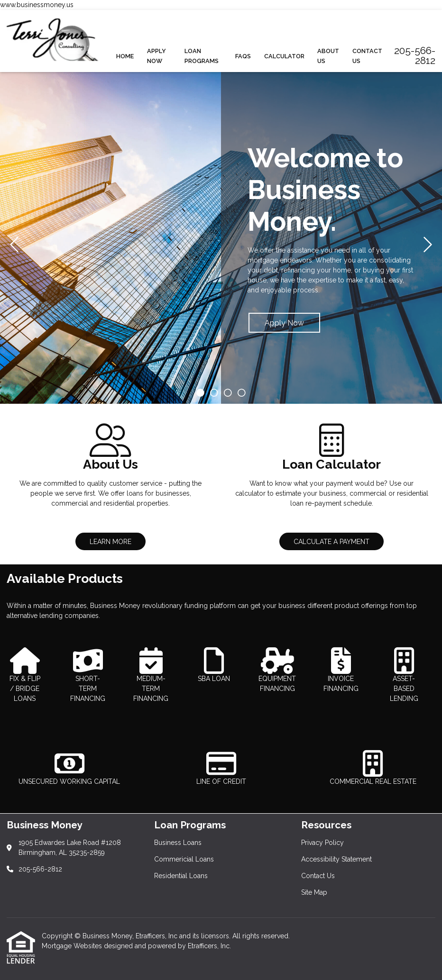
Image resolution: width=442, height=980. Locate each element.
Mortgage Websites (73, 946)
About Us (328, 56)
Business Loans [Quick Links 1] (178, 843)
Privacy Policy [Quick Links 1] (322, 843)
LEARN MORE (110, 542)
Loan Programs (202, 56)
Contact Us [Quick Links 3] (318, 876)
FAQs (243, 56)
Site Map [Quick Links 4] (314, 892)
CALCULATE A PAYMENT (331, 542)
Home (125, 56)
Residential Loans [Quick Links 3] (181, 876)
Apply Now (157, 56)
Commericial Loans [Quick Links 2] (184, 859)
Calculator (284, 56)
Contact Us (367, 56)
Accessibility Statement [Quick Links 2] (336, 859)
